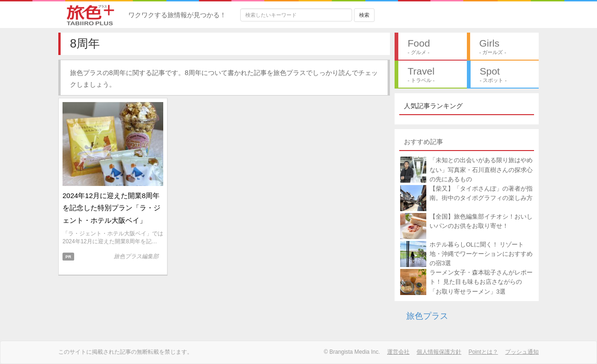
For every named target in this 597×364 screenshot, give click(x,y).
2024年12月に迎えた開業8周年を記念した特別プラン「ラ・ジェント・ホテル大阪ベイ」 (111, 208)
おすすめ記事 (423, 142)
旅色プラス (427, 316)
